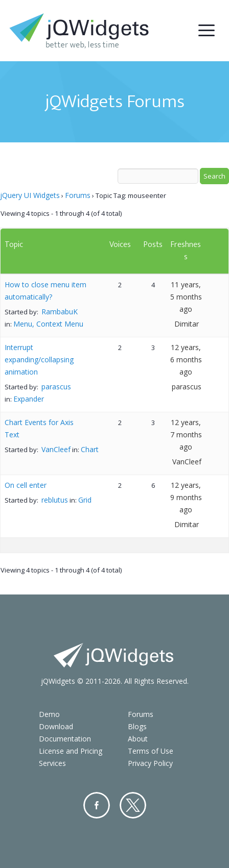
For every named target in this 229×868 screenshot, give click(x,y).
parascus (56, 387)
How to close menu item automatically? (45, 291)
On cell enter (26, 485)
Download (56, 726)
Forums (78, 195)
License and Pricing (71, 751)
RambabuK (60, 312)
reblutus (55, 500)
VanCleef (56, 449)
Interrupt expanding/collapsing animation (39, 359)
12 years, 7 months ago (186, 435)
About (138, 739)
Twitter (133, 805)
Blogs (137, 726)
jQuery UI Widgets (30, 195)
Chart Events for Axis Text (39, 428)
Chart (90, 449)
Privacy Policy (150, 763)
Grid (85, 500)
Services (52, 763)
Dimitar (187, 324)
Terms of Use (151, 751)
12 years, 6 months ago (186, 359)
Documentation (65, 739)
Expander (29, 399)
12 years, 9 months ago (186, 497)
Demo (49, 714)
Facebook (97, 805)
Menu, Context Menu (48, 324)
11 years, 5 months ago (186, 297)
